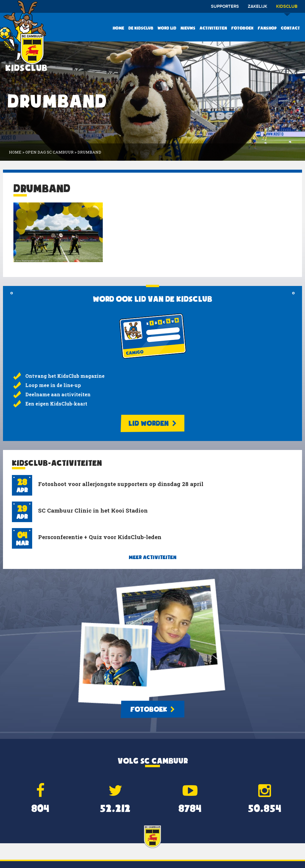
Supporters (225, 7)
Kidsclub (287, 8)
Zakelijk (257, 7)
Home (118, 28)
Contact (290, 28)
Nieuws (188, 28)
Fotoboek (242, 28)
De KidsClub (141, 28)
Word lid (167, 28)
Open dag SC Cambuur (49, 152)
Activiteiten (213, 28)
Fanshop (267, 28)
